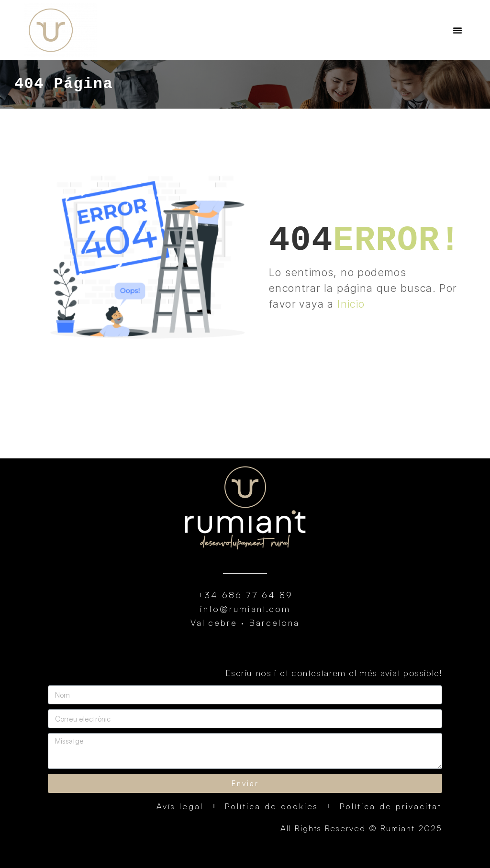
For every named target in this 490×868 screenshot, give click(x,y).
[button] (458, 30)
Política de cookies (272, 806)
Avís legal (180, 806)
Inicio (351, 304)
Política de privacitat (391, 806)
